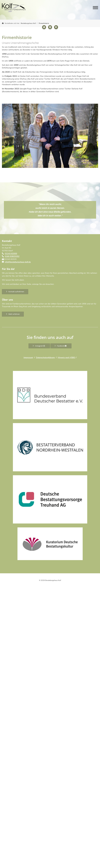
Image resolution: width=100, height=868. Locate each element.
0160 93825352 (12, 256)
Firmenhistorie (44, 23)
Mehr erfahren (14, 314)
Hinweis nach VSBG (66, 357)
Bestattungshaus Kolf (28, 23)
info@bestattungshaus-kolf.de (18, 262)
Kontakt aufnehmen (16, 292)
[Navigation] (94, 8)
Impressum (28, 357)
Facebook (62, 346)
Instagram (40, 346)
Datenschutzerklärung (45, 357)
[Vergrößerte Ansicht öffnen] (50, 136)
